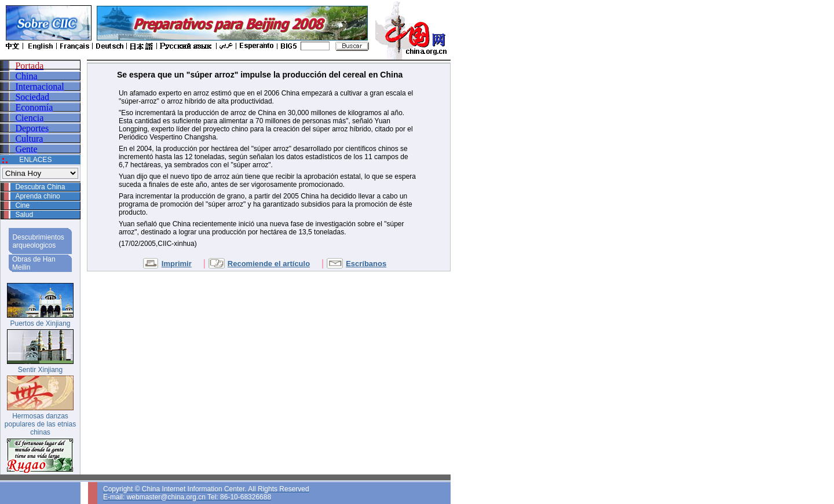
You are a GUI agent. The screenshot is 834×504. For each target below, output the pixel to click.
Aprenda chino (37, 196)
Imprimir (177, 264)
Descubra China (40, 187)
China (26, 76)
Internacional (39, 87)
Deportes (32, 128)
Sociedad (32, 97)
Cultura (29, 139)
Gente (26, 149)
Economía (34, 107)
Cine (22, 205)
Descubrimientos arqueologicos (38, 241)
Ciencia (29, 118)
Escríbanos (366, 264)
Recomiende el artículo (269, 264)
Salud (24, 215)
